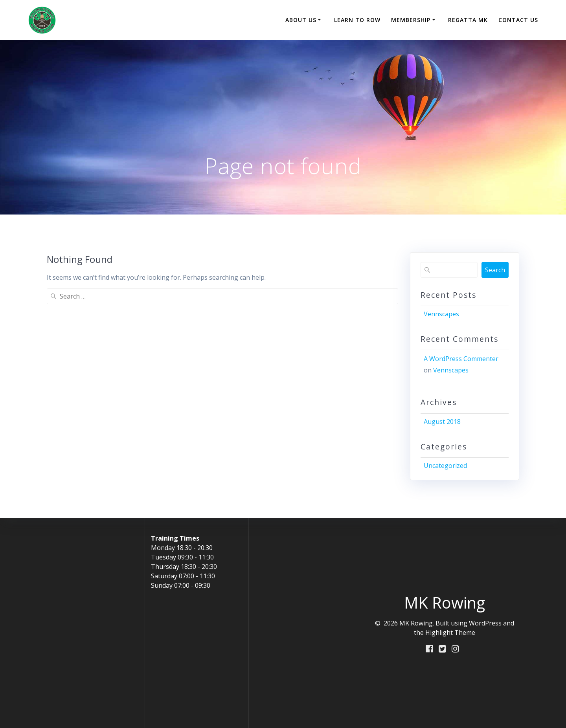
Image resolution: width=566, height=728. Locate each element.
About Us (301, 20)
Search (495, 270)
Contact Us (518, 20)
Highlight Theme (450, 633)
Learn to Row (357, 20)
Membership (411, 20)
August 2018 (442, 422)
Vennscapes (441, 314)
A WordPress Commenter (461, 359)
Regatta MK (468, 20)
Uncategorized (445, 466)
